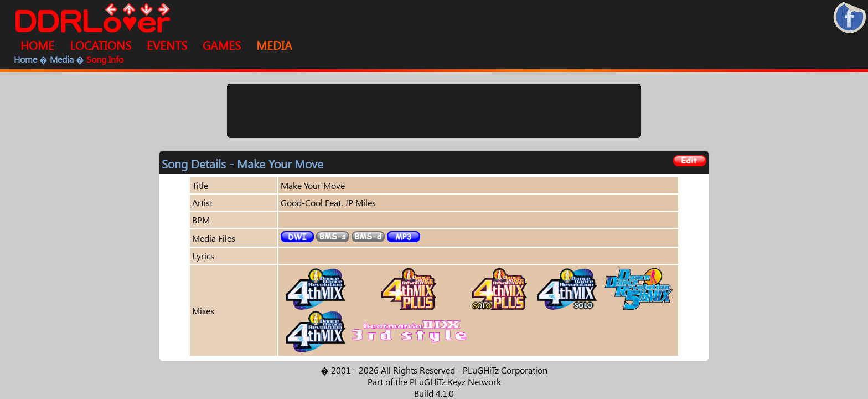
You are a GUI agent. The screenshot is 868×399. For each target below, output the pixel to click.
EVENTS (167, 45)
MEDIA (274, 45)
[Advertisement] (434, 111)
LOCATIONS (100, 45)
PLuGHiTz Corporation (505, 370)
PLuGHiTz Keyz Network (455, 382)
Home (25, 59)
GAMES (222, 45)
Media (62, 59)
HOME (37, 45)
